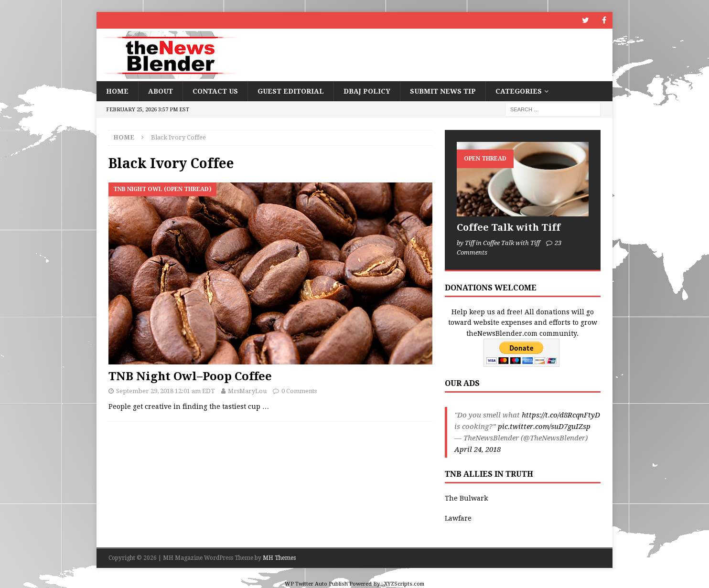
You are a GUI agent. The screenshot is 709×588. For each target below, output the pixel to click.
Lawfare (458, 518)
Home (117, 91)
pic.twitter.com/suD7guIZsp (544, 427)
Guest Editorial (291, 91)
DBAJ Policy (367, 91)
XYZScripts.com (404, 584)
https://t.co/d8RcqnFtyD (561, 415)
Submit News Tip (443, 91)
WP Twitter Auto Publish (316, 584)
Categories (519, 91)
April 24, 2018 (478, 449)
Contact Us (215, 91)
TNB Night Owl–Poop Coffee (190, 376)
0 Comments (299, 391)
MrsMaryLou (247, 391)
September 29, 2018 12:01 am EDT (166, 391)
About (161, 91)
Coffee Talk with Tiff (509, 227)
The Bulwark (466, 498)
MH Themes (279, 558)
